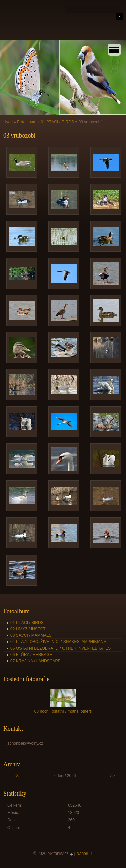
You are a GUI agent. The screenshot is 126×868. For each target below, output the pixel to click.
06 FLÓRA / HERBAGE (31, 655)
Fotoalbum (27, 122)
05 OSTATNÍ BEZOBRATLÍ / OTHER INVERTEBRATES (60, 648)
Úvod (8, 122)
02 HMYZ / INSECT (28, 629)
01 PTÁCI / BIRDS (57, 122)
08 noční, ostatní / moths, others (63, 711)
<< (17, 776)
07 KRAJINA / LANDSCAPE (35, 661)
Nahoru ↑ (85, 854)
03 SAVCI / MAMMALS (31, 635)
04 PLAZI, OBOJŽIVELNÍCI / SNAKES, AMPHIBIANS (58, 642)
